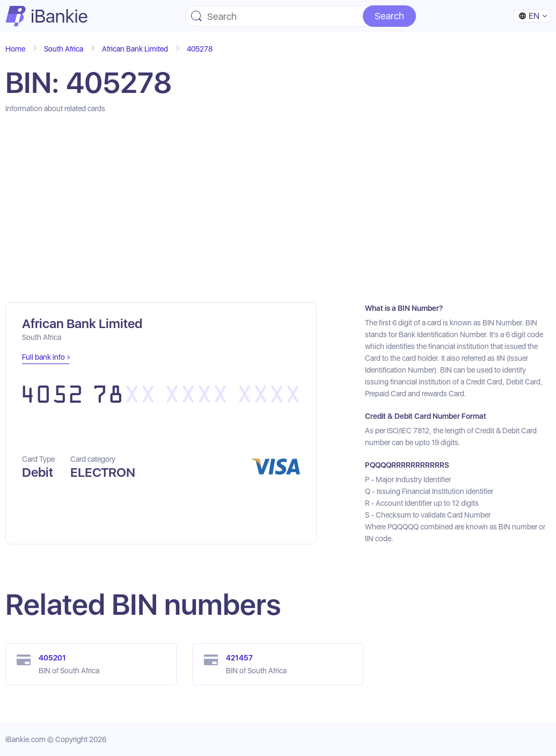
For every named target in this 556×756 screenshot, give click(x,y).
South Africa (64, 49)
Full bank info (43, 357)
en (529, 16)
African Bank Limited (135, 49)
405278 (200, 49)
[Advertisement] (278, 208)
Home (15, 49)
